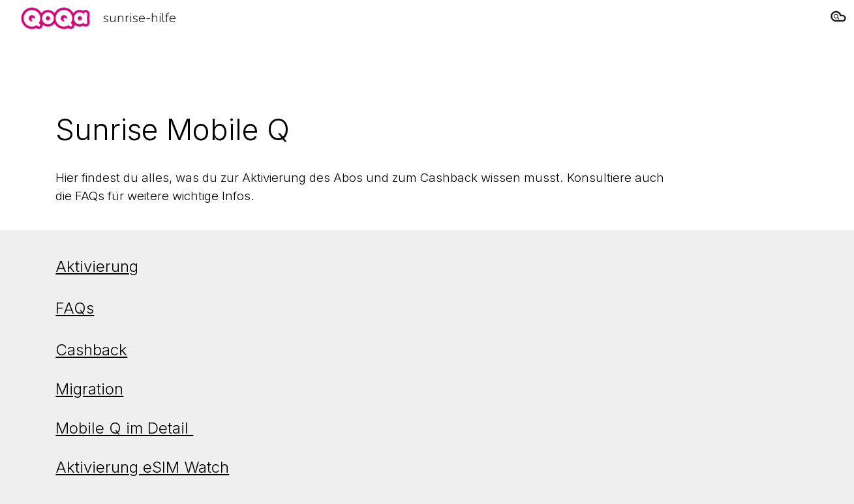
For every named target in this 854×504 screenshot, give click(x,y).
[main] (362, 130)
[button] (838, 18)
